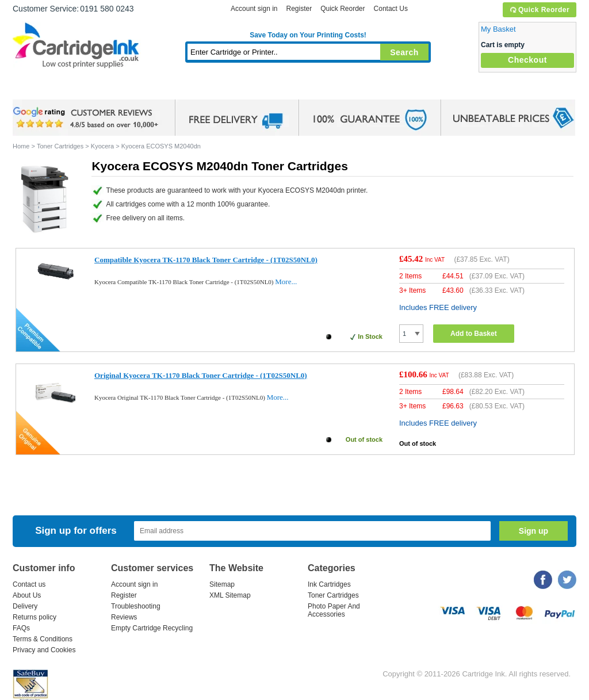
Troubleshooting (136, 606)
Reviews (124, 617)
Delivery (25, 606)
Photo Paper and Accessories (311, 89)
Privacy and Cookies (44, 650)
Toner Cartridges (189, 89)
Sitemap (222, 584)
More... (286, 282)
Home (36, 89)
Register (299, 9)
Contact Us (391, 9)
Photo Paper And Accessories (334, 610)
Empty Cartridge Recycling (152, 628)
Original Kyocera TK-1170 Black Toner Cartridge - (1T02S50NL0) (201, 375)
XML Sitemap (230, 595)
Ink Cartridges (100, 89)
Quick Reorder (539, 10)
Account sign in (254, 9)
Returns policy (35, 617)
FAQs (21, 628)
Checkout (527, 60)
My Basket (498, 29)
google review (87, 118)
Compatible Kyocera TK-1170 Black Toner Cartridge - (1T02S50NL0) (206, 260)
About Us (27, 595)
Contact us (29, 584)
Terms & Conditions (43, 639)
